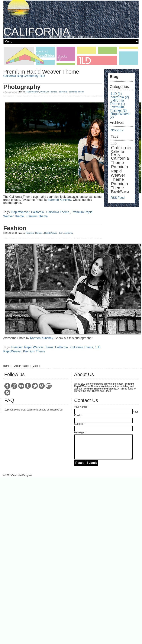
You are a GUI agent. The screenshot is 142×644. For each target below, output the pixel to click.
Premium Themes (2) (118, 109)
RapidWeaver (32, 92)
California (38, 212)
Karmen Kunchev (60, 200)
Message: (79, 432)
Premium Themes (49, 92)
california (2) (120, 97)
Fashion (15, 228)
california (63, 92)
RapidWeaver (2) (120, 116)
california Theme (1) (117, 102)
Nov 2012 (117, 130)
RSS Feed (118, 198)
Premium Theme (37, 216)
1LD (61, 233)
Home (6, 366)
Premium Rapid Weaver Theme (32, 347)
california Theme (77, 92)
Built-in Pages (21, 366)
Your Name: (81, 407)
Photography (22, 87)
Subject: (79, 424)
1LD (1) (116, 94)
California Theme (58, 212)
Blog (35, 366)
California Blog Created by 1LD (24, 76)
